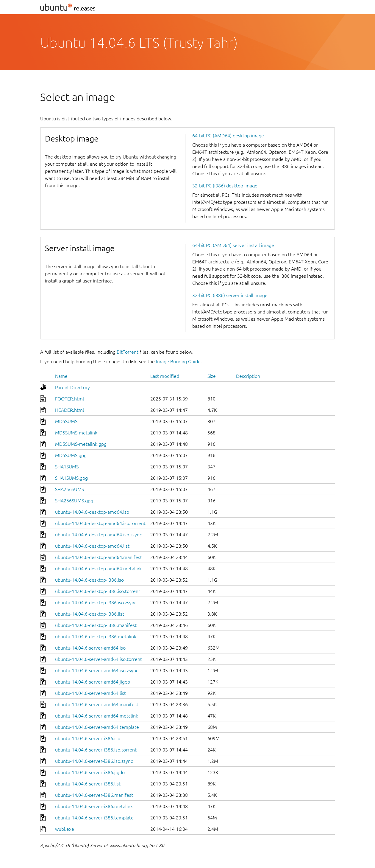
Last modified (165, 376)
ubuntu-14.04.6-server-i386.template (94, 818)
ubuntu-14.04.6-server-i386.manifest (94, 795)
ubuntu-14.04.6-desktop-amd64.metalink (98, 569)
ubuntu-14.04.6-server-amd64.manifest (97, 704)
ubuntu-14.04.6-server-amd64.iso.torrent (99, 659)
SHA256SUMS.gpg (74, 501)
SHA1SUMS (67, 467)
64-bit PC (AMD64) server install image (233, 245)
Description (248, 376)
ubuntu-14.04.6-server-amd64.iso (90, 648)
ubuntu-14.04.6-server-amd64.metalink (97, 716)
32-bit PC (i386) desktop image (225, 186)
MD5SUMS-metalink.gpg (81, 444)
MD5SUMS (66, 421)
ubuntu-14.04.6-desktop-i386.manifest (96, 625)
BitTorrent (128, 352)
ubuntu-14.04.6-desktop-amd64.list (92, 546)
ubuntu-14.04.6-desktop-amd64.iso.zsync (98, 535)
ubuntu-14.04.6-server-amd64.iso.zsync (97, 670)
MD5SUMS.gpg (71, 455)
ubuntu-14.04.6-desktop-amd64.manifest (99, 557)
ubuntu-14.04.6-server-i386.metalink (94, 806)
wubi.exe (65, 829)
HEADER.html (69, 410)
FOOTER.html (69, 399)
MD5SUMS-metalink (76, 433)
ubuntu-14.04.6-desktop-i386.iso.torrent (98, 591)
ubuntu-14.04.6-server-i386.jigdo (90, 772)
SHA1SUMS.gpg (71, 478)
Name (61, 376)
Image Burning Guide (178, 361)
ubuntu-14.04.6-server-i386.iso (88, 738)
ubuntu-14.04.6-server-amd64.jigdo (93, 682)
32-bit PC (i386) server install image (230, 295)
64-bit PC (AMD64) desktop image (228, 136)
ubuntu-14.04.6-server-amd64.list (90, 693)
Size (212, 376)
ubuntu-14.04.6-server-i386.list (88, 784)
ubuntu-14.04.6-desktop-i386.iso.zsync (96, 603)
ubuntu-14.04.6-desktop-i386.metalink (96, 636)
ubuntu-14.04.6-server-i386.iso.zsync (94, 761)
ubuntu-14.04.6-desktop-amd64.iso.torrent (100, 523)
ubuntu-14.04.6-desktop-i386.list (90, 614)
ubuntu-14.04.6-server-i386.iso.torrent (96, 750)
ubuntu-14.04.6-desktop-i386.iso (89, 580)
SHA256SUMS (69, 489)
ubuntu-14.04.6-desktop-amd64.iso (92, 512)
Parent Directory (72, 387)
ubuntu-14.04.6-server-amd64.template (97, 727)
